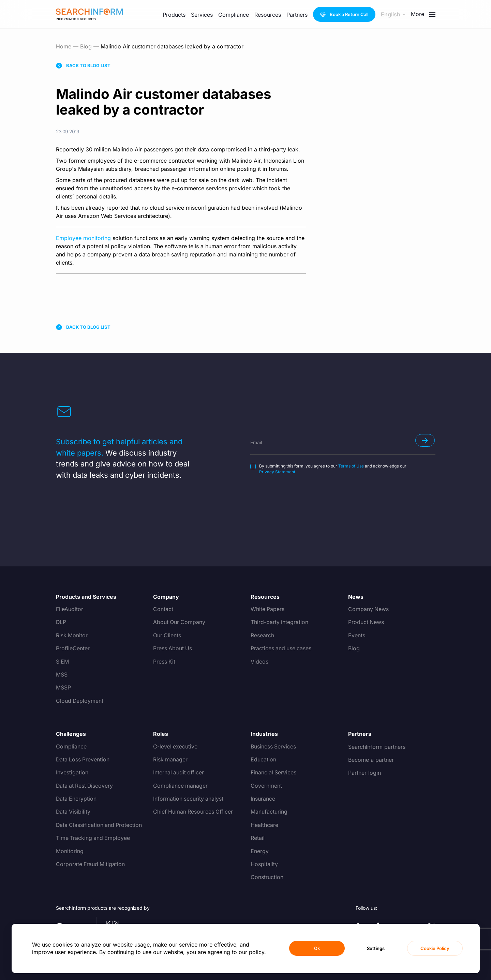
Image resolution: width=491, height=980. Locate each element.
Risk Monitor (72, 636)
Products (174, 15)
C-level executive (175, 747)
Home (64, 46)
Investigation (72, 773)
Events (357, 636)
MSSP (63, 688)
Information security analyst (189, 799)
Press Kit (164, 662)
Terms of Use (351, 466)
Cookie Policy (435, 948)
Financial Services (274, 773)
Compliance (234, 15)
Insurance (263, 799)
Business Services (273, 747)
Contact (163, 609)
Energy (260, 851)
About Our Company (180, 622)
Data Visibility (73, 812)
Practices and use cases (281, 649)
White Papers (268, 609)
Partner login (364, 773)
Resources (268, 15)
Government (266, 786)
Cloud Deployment (80, 701)
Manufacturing (269, 812)
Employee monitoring (83, 238)
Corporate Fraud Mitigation (91, 864)
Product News (366, 622)
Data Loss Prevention (83, 760)
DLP (61, 622)
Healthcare (264, 825)
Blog (86, 46)
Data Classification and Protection (100, 825)
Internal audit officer (179, 773)
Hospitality (264, 864)
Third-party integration (280, 622)
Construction (267, 877)
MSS (62, 675)
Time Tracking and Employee (93, 838)
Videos (259, 662)
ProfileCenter (73, 649)
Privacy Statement (277, 472)
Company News (369, 609)
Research (262, 636)
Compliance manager (181, 786)
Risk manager (170, 760)
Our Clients (167, 636)
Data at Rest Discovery (85, 786)
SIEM (62, 662)
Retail (258, 838)
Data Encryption (77, 799)
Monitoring (70, 851)
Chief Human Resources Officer (194, 812)
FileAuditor (70, 609)
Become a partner (371, 760)
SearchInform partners (377, 747)
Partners (297, 15)
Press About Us (173, 649)
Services (202, 15)
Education (263, 760)
